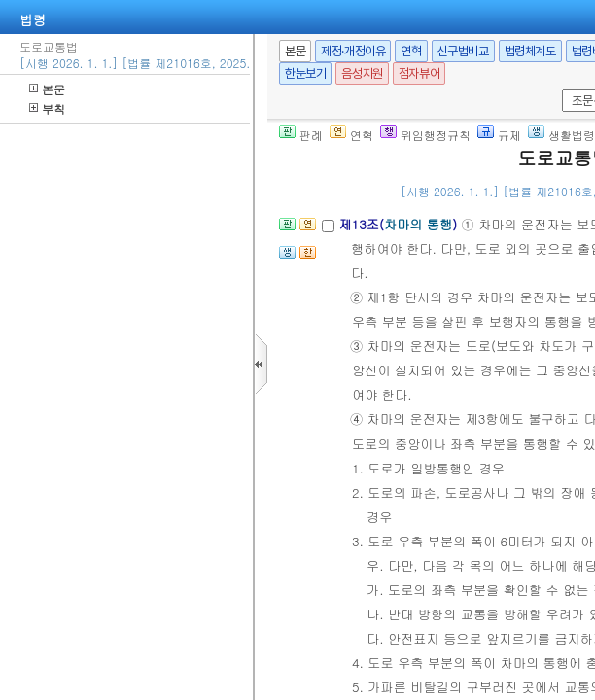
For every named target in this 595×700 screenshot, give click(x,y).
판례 (301, 135)
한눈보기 (305, 73)
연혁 (411, 51)
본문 (47, 89)
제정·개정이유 (353, 51)
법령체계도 (530, 51)
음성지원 (362, 73)
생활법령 (561, 135)
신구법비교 (463, 51)
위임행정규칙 (425, 135)
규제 (499, 135)
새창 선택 (559, 90)
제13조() (400, 224)
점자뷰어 (419, 73)
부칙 (47, 108)
